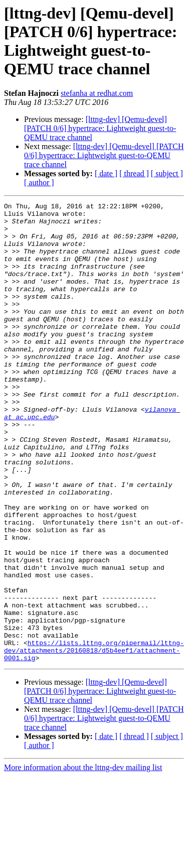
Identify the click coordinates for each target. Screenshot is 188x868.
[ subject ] (167, 173)
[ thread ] (134, 173)
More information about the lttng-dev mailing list (83, 859)
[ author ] (39, 182)
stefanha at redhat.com (97, 93)
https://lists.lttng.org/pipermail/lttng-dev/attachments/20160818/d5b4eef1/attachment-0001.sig (94, 740)
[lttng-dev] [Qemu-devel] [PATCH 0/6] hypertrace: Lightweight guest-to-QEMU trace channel (100, 128)
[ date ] (106, 173)
